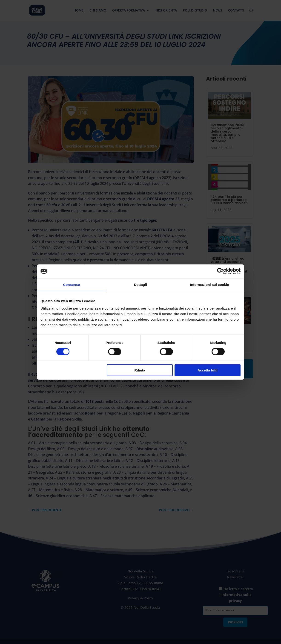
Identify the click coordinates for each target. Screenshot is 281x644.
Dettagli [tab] (140, 285)
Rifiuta (140, 370)
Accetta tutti (208, 370)
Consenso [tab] (71, 285)
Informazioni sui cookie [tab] (210, 285)
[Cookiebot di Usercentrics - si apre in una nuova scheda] (220, 271)
